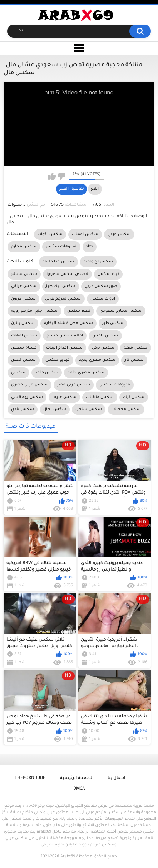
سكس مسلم (24, 274)
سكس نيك (134, 397)
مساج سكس (24, 348)
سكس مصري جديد (97, 360)
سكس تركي (103, 348)
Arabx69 (68, 857)
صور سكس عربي (101, 286)
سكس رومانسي (27, 397)
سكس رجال (55, 409)
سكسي (18, 373)
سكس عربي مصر (74, 385)
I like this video (52, 176)
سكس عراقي (24, 286)
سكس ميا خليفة (58, 262)
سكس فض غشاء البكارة (68, 323)
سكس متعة (135, 348)
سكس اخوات (50, 234)
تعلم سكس (79, 311)
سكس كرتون (24, 299)
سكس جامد (47, 373)
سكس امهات (85, 234)
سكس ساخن (88, 409)
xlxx (90, 247)
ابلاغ (95, 189)
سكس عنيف (64, 397)
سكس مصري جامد (86, 373)
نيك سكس (108, 274)
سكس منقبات (100, 397)
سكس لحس (24, 360)
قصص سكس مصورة (67, 274)
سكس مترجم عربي (63, 299)
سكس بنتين (23, 323)
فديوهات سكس (61, 247)
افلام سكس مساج (65, 336)
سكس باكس (105, 336)
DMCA (79, 789)
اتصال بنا (116, 778)
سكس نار (134, 360)
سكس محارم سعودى (121, 311)
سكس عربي (119, 234)
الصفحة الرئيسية (77, 778)
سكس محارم (24, 247)
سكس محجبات (126, 409)
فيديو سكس (58, 360)
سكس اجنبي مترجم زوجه (34, 311)
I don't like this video (61, 176)
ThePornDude (30, 778)
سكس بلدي (23, 409)
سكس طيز (113, 323)
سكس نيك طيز (60, 286)
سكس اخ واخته (98, 262)
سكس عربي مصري (29, 385)
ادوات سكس (103, 299)
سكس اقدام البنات (64, 348)
